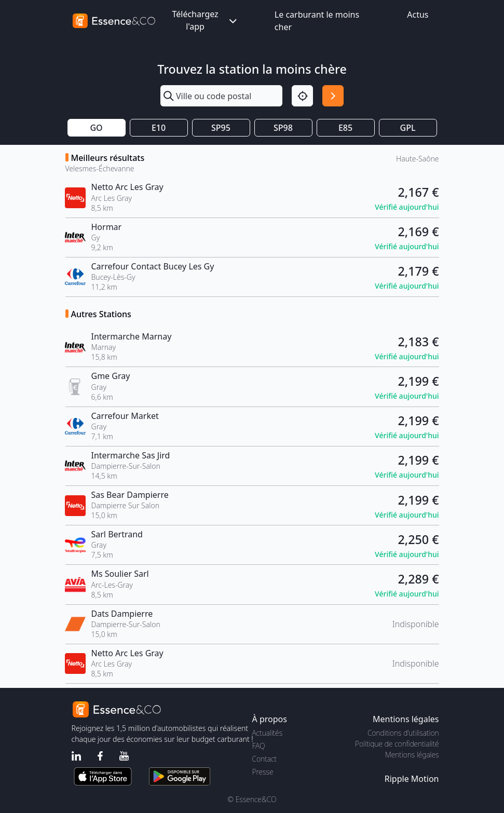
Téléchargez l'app (205, 20)
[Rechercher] (333, 96)
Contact (264, 759)
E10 (159, 128)
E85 (345, 128)
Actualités (268, 733)
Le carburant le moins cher (317, 21)
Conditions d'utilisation (403, 733)
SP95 (221, 128)
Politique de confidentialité (397, 744)
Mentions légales (412, 755)
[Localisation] (302, 96)
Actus (418, 15)
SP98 (283, 128)
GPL (408, 128)
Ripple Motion (412, 779)
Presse (263, 772)
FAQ (259, 746)
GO (96, 128)
